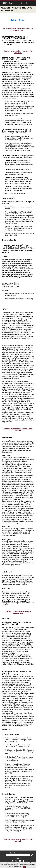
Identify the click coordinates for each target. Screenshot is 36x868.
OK (25, 867)
